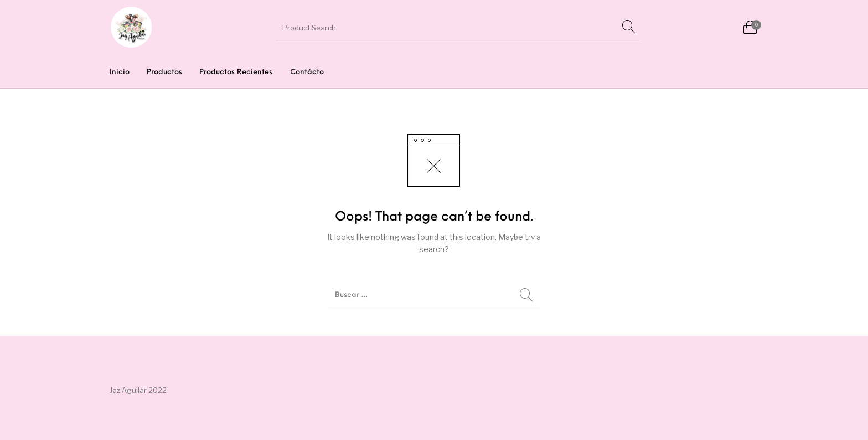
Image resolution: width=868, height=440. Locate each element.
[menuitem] (119, 72)
